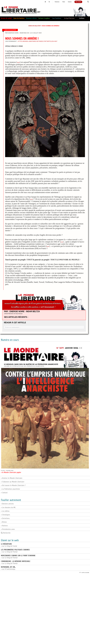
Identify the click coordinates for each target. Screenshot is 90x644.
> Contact (4, 493)
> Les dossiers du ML (8, 507)
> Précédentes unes (8, 529)
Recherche (6, 533)
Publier (64, 2)
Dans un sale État (35, 26)
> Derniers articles (7, 504)
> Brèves (4, 522)
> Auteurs (4, 526)
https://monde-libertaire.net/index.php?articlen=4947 (37, 41)
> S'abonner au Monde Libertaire (13, 482)
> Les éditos (5, 511)
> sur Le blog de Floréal (15, 551)
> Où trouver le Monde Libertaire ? (13, 485)
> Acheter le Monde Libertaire (12, 478)
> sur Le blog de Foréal (9, 545)
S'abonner (70, 2)
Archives (82, 18)
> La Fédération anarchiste (10, 489)
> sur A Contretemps (8, 568)
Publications (57, 2)
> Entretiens (5, 518)
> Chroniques (5, 515)
